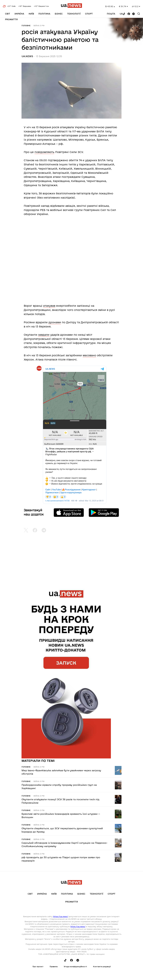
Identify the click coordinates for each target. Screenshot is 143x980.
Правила (54, 966)
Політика (44, 14)
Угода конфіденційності (75, 966)
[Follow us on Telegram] (134, 14)
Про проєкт (38, 966)
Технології (74, 14)
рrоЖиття (11, 19)
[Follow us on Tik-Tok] (124, 14)
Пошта (111, 14)
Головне (26, 25)
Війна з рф (39, 25)
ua (121, 14)
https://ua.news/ (61, 916)
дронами (55, 322)
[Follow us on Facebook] (129, 14)
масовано (89, 355)
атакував (49, 306)
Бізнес (59, 14)
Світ (8, 14)
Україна (19, 14)
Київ (31, 14)
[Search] (139, 14)
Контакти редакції (102, 966)
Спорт (89, 14)
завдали (44, 335)
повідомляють (44, 152)
